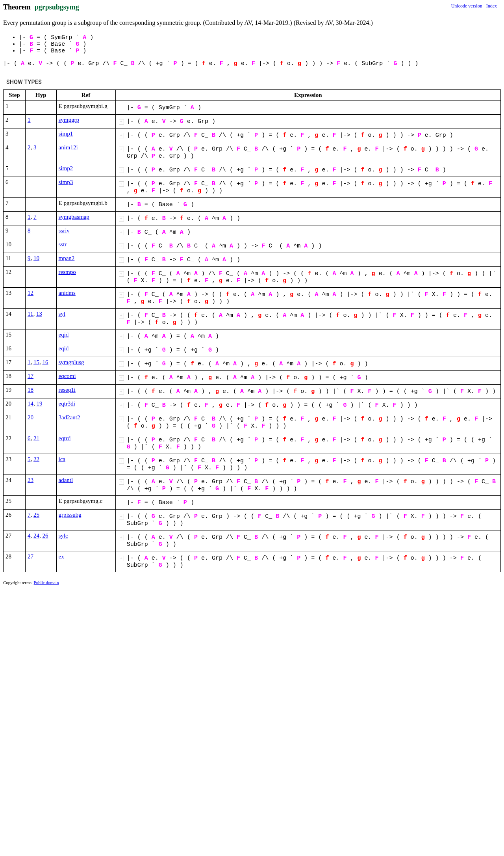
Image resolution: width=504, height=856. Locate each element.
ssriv (64, 231)
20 (31, 417)
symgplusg (71, 362)
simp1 (66, 134)
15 (36, 362)
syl (62, 314)
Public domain (46, 582)
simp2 (66, 168)
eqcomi (67, 376)
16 (45, 362)
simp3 (66, 182)
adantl (66, 480)
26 (45, 536)
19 (40, 404)
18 (31, 390)
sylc (63, 536)
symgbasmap (74, 217)
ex (61, 556)
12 (31, 293)
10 (36, 258)
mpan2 (67, 258)
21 (36, 438)
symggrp (69, 120)
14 (31, 404)
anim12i (68, 147)
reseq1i (67, 390)
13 (39, 314)
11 (30, 314)
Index (492, 6)
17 (31, 376)
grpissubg (70, 515)
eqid (64, 335)
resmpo (67, 272)
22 (36, 459)
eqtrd (65, 438)
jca (62, 459)
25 (36, 515)
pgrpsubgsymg (57, 7)
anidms (67, 293)
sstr (63, 244)
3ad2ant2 (69, 417)
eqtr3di (67, 404)
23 (31, 480)
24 (36, 536)
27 (31, 556)
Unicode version (467, 6)
